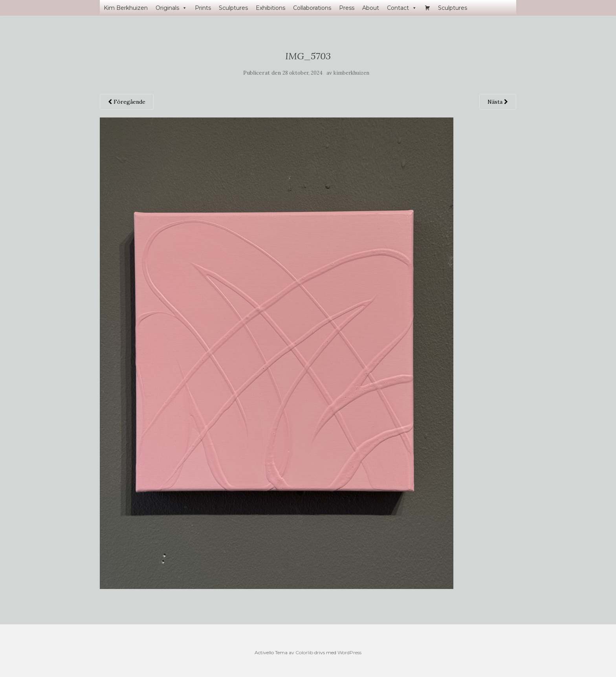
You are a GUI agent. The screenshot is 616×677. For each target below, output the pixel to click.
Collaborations (312, 8)
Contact (402, 8)
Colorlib (304, 652)
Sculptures (233, 8)
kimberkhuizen (351, 73)
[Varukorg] (427, 8)
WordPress (349, 652)
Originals (171, 8)
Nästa (498, 102)
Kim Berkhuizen (126, 8)
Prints (203, 8)
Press (347, 8)
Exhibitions (270, 8)
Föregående (127, 102)
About (371, 8)
